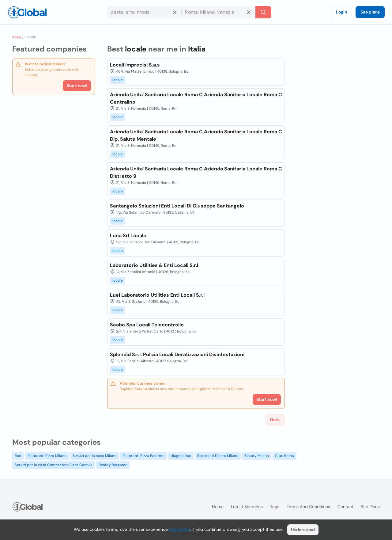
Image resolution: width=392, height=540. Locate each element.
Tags (275, 507)
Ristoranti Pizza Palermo (143, 456)
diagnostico (181, 456)
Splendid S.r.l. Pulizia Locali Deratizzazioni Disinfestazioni (177, 354)
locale (118, 80)
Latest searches (247, 507)
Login (341, 12)
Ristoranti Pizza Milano (47, 456)
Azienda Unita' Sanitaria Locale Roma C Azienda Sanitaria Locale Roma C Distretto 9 (196, 172)
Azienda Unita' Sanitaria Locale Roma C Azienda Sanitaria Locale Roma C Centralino (196, 98)
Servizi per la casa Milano (94, 456)
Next (275, 420)
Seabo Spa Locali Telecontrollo (147, 325)
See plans (370, 12)
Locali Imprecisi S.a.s (135, 65)
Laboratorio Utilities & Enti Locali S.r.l (154, 265)
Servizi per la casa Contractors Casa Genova (54, 465)
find (18, 456)
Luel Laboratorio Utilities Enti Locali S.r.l (157, 295)
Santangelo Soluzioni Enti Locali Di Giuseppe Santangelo (177, 206)
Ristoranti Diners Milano (218, 456)
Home (218, 507)
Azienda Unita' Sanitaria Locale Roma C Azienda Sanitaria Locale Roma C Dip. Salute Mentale (196, 135)
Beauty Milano (257, 456)
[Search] (263, 12)
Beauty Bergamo (113, 465)
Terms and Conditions (308, 507)
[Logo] (27, 12)
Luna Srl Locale (128, 236)
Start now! (77, 86)
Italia (17, 37)
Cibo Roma (285, 456)
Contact (345, 507)
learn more (180, 529)
